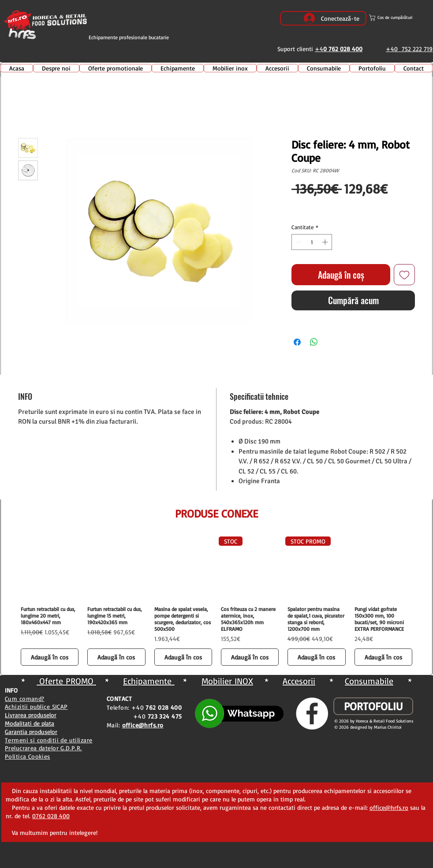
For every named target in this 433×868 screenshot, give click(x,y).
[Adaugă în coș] (50, 657)
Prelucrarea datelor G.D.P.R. (43, 748)
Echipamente (149, 681)
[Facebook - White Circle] (312, 713)
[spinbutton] (312, 242)
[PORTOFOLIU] (373, 706)
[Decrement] (298, 242)
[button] (401, 18)
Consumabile (369, 681)
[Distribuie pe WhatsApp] (314, 342)
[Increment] (326, 242)
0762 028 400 (51, 816)
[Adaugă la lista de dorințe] (404, 275)
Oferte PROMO (66, 681)
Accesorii (299, 681)
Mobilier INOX (227, 681)
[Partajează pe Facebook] (297, 342)
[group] (216, 602)
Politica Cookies (28, 756)
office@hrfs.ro (389, 807)
